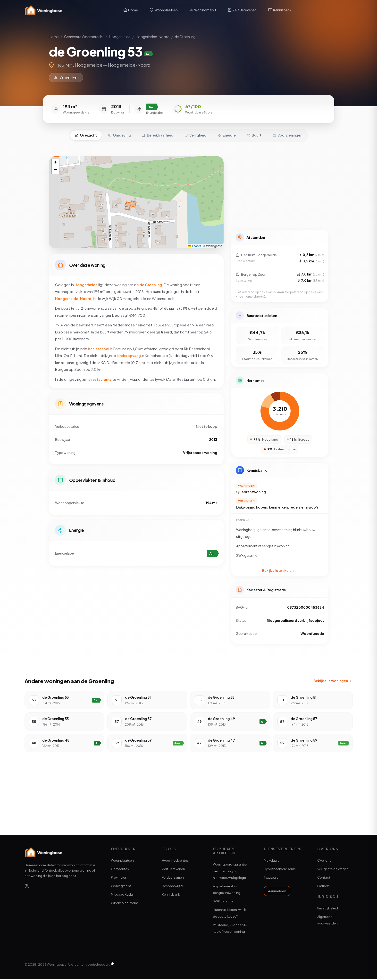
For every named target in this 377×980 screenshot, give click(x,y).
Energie (227, 132)
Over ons (324, 861)
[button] (55, 160)
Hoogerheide (120, 37)
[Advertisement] (280, 187)
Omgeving (119, 132)
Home (131, 10)
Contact (324, 878)
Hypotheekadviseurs (280, 870)
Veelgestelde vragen (333, 870)
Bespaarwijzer (173, 887)
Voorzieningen (287, 132)
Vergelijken (66, 78)
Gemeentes (120, 870)
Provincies (119, 878)
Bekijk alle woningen (333, 681)
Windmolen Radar (124, 904)
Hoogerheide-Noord (153, 37)
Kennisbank (280, 10)
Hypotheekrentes (175, 861)
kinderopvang (130, 354)
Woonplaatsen (164, 10)
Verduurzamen (173, 878)
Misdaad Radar (122, 895)
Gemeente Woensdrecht (84, 37)
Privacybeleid (328, 909)
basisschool (99, 347)
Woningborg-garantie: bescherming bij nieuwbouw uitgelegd (230, 872)
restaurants (102, 378)
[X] (27, 887)
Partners (323, 887)
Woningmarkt (203, 10)
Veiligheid (196, 132)
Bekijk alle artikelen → (280, 569)
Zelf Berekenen (242, 10)
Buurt (254, 132)
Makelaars (272, 861)
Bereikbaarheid (158, 132)
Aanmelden (277, 892)
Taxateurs (271, 878)
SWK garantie (223, 902)
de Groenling (185, 37)
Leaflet (195, 243)
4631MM (65, 65)
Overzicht (86, 132)
